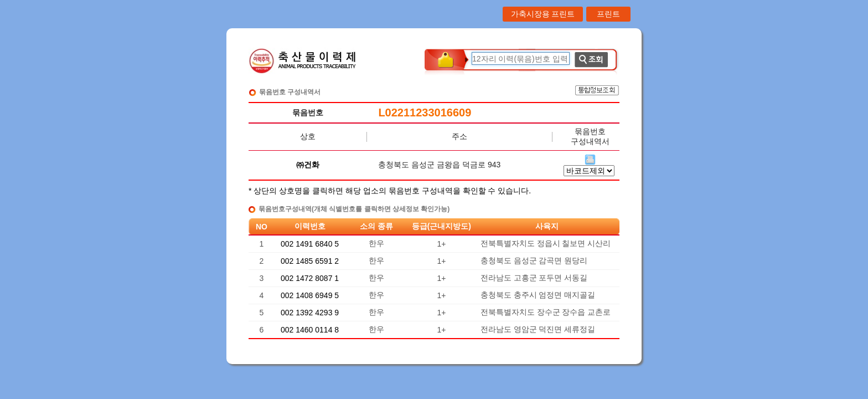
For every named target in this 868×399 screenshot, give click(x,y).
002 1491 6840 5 (310, 244)
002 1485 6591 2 (310, 261)
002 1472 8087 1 (310, 278)
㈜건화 (308, 165)
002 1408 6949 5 (310, 295)
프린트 (608, 14)
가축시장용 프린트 (543, 14)
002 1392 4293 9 (310, 313)
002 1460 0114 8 (310, 330)
